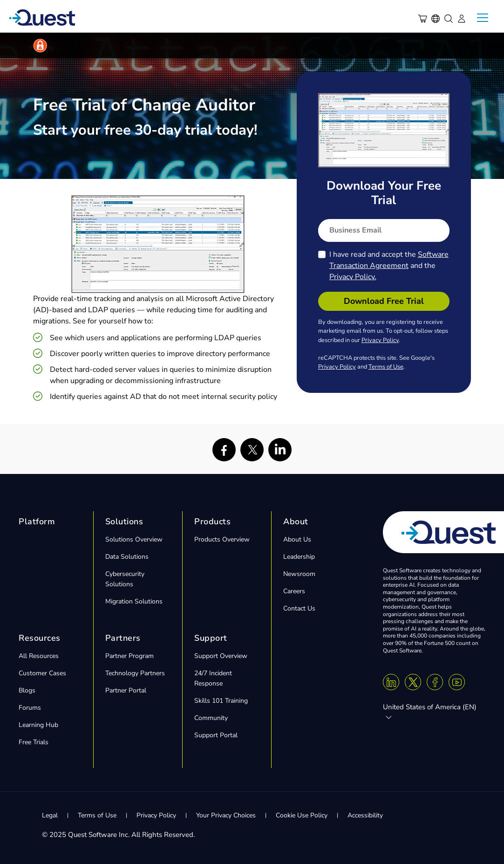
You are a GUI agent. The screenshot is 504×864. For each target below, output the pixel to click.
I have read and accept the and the (389, 266)
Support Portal (216, 735)
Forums (30, 708)
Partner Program (129, 656)
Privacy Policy (380, 340)
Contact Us (299, 608)
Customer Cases (42, 673)
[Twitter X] (413, 682)
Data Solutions (127, 557)
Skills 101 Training (221, 701)
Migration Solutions (134, 601)
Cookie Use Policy (302, 815)
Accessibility (365, 815)
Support (211, 638)
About (296, 521)
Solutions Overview (134, 539)
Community (211, 718)
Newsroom (299, 574)
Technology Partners (135, 673)
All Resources (39, 656)
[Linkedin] (391, 682)
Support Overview (221, 656)
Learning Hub (38, 725)
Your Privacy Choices (226, 815)
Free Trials (34, 742)
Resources (40, 638)
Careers (294, 591)
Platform (37, 521)
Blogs (27, 690)
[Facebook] (435, 682)
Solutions (124, 521)
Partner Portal (126, 690)
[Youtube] (457, 682)
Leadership (299, 557)
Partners (123, 638)
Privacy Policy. (353, 277)
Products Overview (222, 539)
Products (212, 521)
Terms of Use (386, 367)
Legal (50, 815)
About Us (297, 539)
